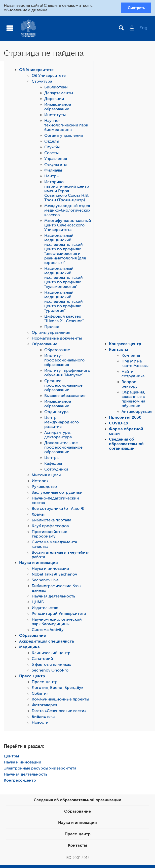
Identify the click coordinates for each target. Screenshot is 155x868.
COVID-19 (119, 424)
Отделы (52, 143)
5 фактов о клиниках (51, 666)
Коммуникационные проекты (60, 700)
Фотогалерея (44, 706)
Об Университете (36, 71)
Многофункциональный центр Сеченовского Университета (68, 226)
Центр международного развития (62, 423)
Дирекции (54, 100)
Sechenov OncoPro (50, 672)
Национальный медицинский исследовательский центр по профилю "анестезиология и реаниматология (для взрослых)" (65, 250)
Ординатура (56, 413)
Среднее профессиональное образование (63, 387)
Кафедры (53, 465)
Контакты (119, 351)
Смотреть (134, 8)
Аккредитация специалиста (47, 643)
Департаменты (59, 94)
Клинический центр (51, 654)
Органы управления (64, 137)
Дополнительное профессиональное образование (63, 449)
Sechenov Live (45, 581)
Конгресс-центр (125, 345)
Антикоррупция (137, 413)
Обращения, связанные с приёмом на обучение (133, 400)
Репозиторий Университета (59, 615)
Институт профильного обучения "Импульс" (67, 374)
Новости (40, 724)
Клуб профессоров (50, 527)
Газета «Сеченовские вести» (59, 712)
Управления (56, 160)
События (40, 695)
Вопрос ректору (130, 385)
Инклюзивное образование (58, 108)
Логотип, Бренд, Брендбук (57, 689)
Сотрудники (56, 471)
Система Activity (48, 631)
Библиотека (43, 718)
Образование (45, 345)
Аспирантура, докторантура (58, 436)
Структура (42, 83)
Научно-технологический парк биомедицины (66, 126)
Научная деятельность (53, 597)
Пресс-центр (32, 677)
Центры (52, 177)
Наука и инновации (38, 564)
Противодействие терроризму (49, 535)
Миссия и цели (46, 476)
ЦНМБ (38, 603)
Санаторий (42, 660)
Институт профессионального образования (64, 361)
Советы (51, 154)
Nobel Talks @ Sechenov (54, 576)
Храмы (38, 516)
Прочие (52, 328)
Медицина (29, 648)
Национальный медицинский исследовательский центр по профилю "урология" (64, 303)
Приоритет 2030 (125, 419)
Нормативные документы (57, 340)
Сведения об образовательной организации (126, 445)
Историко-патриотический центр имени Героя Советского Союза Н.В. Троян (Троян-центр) (67, 192)
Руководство (44, 488)
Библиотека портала (51, 521)
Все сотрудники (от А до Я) (58, 510)
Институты (55, 116)
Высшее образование (65, 397)
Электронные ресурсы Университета (40, 770)
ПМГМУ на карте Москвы (135, 365)
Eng (143, 29)
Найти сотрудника (133, 375)
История (40, 482)
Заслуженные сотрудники (57, 494)
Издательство (45, 609)
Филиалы (53, 172)
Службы (52, 148)
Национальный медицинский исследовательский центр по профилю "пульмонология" (64, 279)
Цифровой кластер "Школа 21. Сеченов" (64, 320)
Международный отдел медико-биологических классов (67, 212)
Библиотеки (56, 88)
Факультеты (55, 166)
